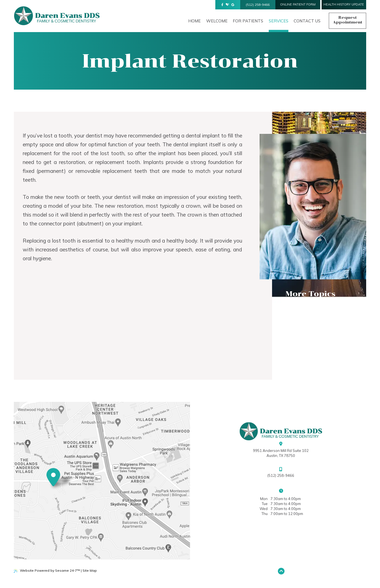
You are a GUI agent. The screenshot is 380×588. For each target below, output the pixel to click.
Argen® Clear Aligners (313, 331)
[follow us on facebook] (222, 5)
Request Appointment (348, 20)
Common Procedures (310, 316)
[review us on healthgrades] (227, 5)
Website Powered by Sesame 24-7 (47, 571)
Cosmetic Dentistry (309, 321)
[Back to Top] (281, 571)
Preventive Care (305, 311)
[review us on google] (233, 5)
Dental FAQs (300, 306)
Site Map (90, 570)
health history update (344, 4)
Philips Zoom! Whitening (314, 326)
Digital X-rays (302, 346)
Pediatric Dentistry (310, 341)
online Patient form (298, 4)
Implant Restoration (311, 336)
